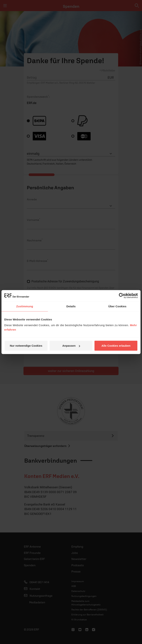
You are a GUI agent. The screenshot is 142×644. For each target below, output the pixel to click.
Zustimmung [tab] (25, 306)
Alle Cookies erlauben (116, 346)
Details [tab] (71, 306)
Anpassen (71, 346)
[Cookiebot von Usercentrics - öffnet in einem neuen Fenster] (122, 295)
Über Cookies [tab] (117, 306)
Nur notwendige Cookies (26, 346)
